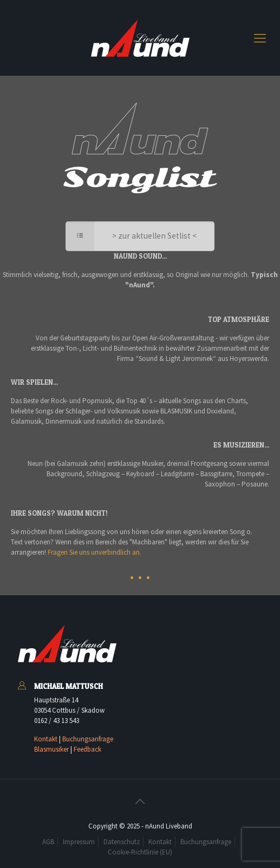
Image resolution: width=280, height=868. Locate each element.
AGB (48, 842)
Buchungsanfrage (88, 739)
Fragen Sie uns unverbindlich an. (95, 552)
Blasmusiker (51, 749)
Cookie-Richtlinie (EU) (140, 852)
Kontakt (46, 739)
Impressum (79, 842)
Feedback (87, 749)
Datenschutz (122, 842)
